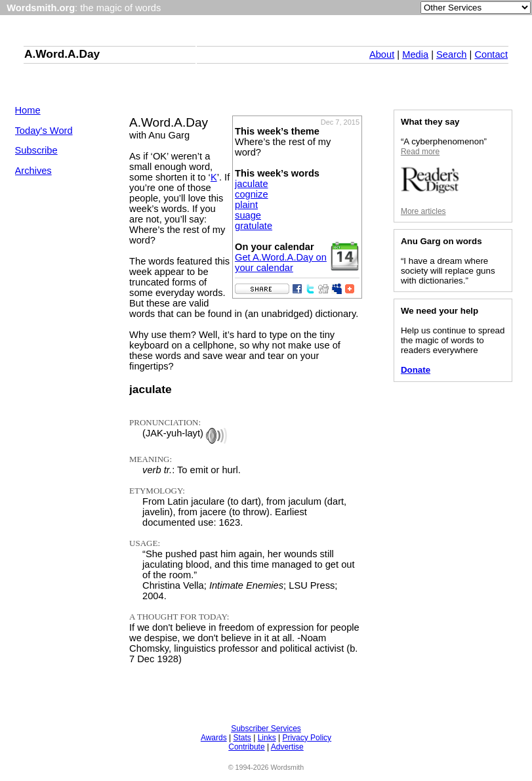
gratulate (254, 226)
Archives (33, 171)
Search (451, 54)
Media (415, 54)
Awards (214, 738)
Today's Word (44, 131)
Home (28, 110)
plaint (246, 205)
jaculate (252, 184)
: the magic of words (84, 8)
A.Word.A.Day (62, 54)
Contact (491, 54)
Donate (416, 370)
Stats (242, 738)
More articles (423, 211)
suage (248, 215)
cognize (252, 194)
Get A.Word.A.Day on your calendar (281, 263)
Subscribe (36, 150)
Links (267, 738)
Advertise (287, 747)
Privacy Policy (307, 738)
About (382, 54)
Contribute (246, 747)
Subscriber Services (266, 728)
